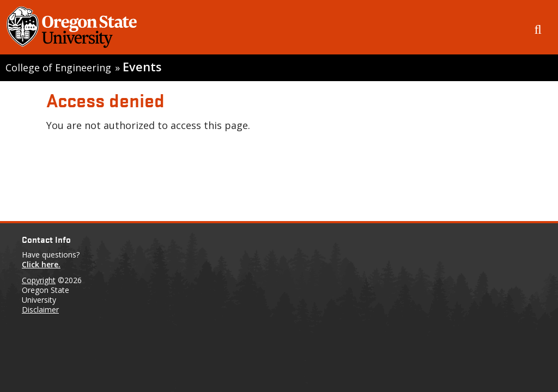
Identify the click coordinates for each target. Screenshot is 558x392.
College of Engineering (58, 68)
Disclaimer (40, 310)
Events (142, 67)
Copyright (39, 280)
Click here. (41, 264)
